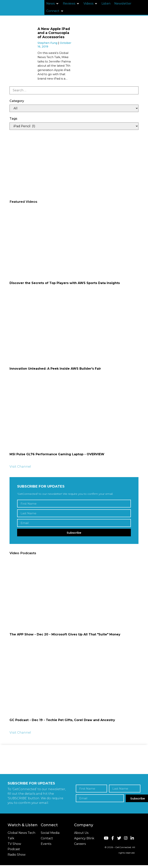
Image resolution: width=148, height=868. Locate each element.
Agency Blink (84, 838)
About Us (81, 833)
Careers (80, 844)
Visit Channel (20, 467)
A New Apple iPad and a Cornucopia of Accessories (54, 33)
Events (46, 844)
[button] (53, 4)
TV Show (14, 844)
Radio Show (17, 855)
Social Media (50, 833)
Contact (47, 838)
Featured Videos (23, 202)
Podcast (14, 849)
